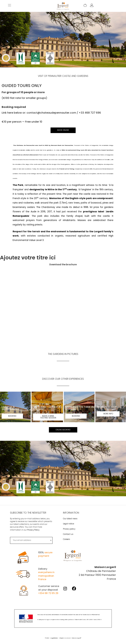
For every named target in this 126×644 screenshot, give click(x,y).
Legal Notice (54, 641)
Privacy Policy (33, 533)
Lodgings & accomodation (10, 408)
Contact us (68, 537)
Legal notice (68, 527)
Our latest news (70, 522)
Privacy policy (69, 532)
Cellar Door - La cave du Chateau (47, 408)
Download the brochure (63, 265)
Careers (67, 543)
